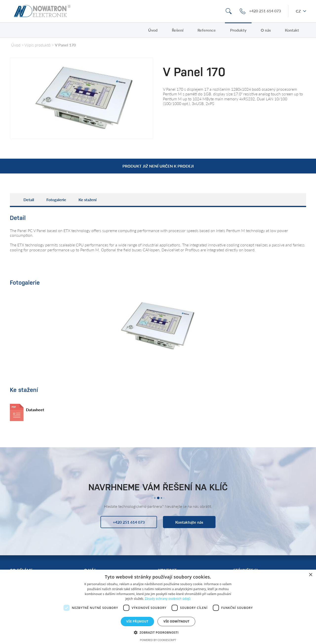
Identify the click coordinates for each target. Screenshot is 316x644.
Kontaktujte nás (189, 522)
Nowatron (42, 11)
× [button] (310, 575)
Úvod (153, 30)
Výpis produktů (38, 45)
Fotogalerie (56, 200)
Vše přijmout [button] (137, 621)
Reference (207, 30)
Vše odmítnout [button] (176, 621)
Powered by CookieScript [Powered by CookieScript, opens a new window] (158, 640)
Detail (29, 200)
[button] (158, 632)
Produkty (238, 30)
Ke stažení (88, 200)
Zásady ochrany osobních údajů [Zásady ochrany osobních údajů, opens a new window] (168, 599)
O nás (266, 30)
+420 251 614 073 (265, 11)
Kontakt (292, 30)
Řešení (178, 30)
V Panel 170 (65, 45)
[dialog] (158, 607)
